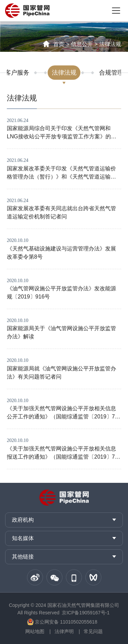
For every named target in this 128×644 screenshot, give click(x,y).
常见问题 (93, 631)
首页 (59, 44)
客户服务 (17, 73)
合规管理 (111, 73)
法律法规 (110, 44)
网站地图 (35, 631)
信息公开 (82, 44)
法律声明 (64, 631)
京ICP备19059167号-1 (86, 613)
